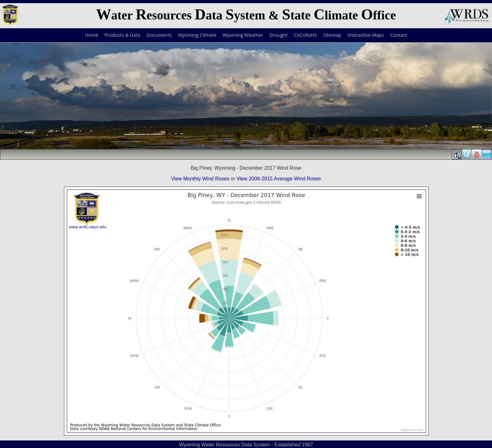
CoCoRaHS (306, 35)
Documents (159, 35)
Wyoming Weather (243, 35)
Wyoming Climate (197, 35)
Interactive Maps (366, 35)
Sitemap (332, 35)
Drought (279, 35)
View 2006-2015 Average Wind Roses (279, 179)
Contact (398, 35)
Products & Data (122, 35)
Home (92, 35)
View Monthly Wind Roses (200, 179)
